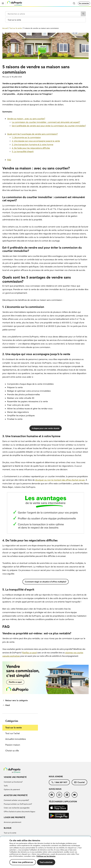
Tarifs (6, 786)
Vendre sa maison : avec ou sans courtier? (26, 119)
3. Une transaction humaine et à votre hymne (33, 144)
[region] (45, 852)
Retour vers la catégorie (15, 700)
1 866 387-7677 (59, 782)
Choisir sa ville (12, 751)
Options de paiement (12, 789)
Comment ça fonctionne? (13, 782)
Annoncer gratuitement (13, 822)
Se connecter (84, 3)
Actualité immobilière (16, 739)
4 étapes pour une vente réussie (46, 428)
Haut (6, 705)
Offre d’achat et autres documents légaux (19, 812)
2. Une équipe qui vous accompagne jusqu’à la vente (36, 141)
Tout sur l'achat (13, 733)
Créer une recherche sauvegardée (17, 808)
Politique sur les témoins (46, 856)
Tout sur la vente (14, 728)
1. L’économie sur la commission (26, 137)
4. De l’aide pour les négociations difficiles (31, 148)
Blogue (8, 828)
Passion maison (13, 745)
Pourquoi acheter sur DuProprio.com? (18, 804)
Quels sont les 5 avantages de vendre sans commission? (32, 134)
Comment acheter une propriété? (16, 800)
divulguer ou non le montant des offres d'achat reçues (60, 480)
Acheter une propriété (16, 795)
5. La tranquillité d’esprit (23, 151)
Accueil (5, 28)
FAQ (9, 160)
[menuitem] (26, 784)
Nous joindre (56, 776)
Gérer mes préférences (23, 862)
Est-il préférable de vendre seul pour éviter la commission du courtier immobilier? (49, 126)
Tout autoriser (46, 862)
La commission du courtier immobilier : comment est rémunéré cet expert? (46, 122)
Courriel (79, 782)
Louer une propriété (15, 817)
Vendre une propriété (15, 777)
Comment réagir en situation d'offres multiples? (46, 582)
